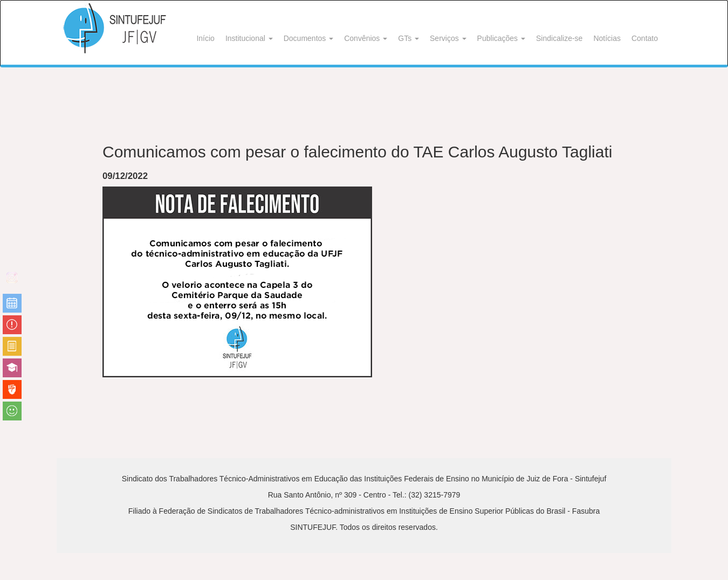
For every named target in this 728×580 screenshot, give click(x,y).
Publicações (501, 38)
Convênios (366, 38)
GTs (408, 38)
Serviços (448, 38)
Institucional (249, 38)
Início (205, 38)
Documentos (308, 38)
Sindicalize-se (559, 38)
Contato (645, 38)
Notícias (607, 38)
